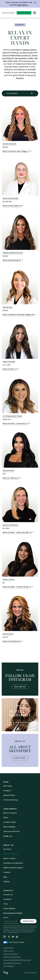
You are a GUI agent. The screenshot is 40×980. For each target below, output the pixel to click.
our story (20, 758)
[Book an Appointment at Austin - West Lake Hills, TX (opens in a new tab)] (18, 532)
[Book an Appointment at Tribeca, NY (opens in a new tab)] (12, 478)
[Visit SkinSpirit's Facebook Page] (9, 937)
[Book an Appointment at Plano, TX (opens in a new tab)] (11, 369)
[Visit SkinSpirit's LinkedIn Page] (13, 937)
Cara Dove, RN (28, 61)
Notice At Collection (11, 954)
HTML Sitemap (9, 966)
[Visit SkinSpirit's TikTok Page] (17, 937)
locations (7, 899)
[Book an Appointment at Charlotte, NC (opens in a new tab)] (13, 641)
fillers (6, 818)
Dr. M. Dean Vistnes (25, 53)
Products (7, 791)
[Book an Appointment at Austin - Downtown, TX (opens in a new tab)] (17, 424)
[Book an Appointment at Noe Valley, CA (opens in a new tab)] (13, 206)
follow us (20, 687)
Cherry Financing (10, 800)
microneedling (9, 827)
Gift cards (8, 786)
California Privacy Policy (12, 957)
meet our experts (11, 854)
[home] (9, 13)
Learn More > (23, 5)
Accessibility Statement (12, 963)
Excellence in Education (13, 863)
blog (5, 877)
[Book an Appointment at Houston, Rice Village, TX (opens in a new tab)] (17, 151)
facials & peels (9, 822)
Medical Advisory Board (13, 868)
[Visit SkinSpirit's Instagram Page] (5, 937)
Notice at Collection (14, 932)
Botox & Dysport (10, 813)
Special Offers (9, 795)
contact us (8, 895)
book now (24, 13)
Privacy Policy (26, 931)
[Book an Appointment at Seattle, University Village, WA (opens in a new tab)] (19, 315)
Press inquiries (9, 908)
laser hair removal (11, 831)
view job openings (20, 722)
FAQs (5, 904)
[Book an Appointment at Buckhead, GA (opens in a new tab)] (13, 260)
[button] (35, 3)
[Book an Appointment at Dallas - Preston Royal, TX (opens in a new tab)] (18, 587)
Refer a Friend (9, 858)
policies (6, 882)
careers (7, 872)
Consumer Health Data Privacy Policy (17, 960)
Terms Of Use (8, 951)
